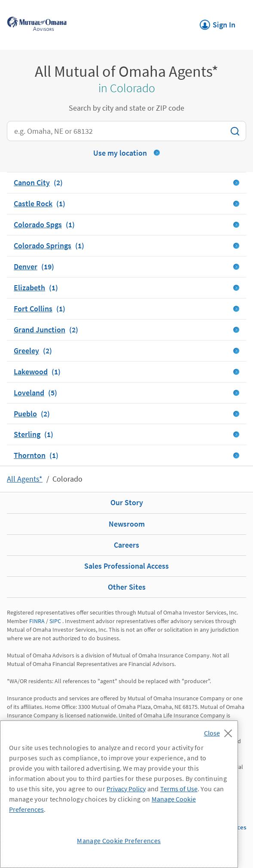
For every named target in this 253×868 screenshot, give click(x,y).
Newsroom (127, 524)
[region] (119, 794)
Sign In (218, 22)
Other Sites (127, 587)
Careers (126, 545)
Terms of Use (179, 789)
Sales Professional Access (126, 566)
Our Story (127, 502)
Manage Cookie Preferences (119, 841)
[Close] (220, 731)
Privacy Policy (126, 789)
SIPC (55, 621)
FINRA (37, 621)
